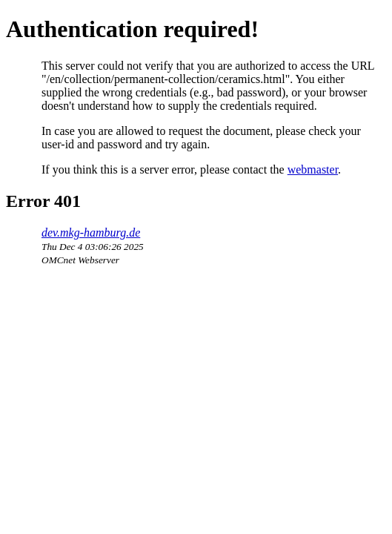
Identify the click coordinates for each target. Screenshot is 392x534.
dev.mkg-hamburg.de (91, 233)
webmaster (313, 169)
